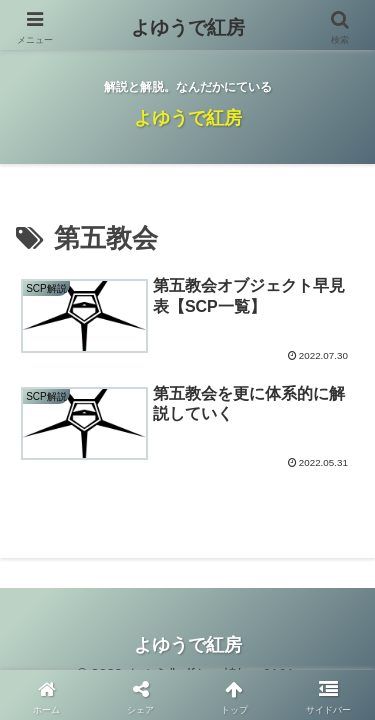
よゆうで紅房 (188, 27)
